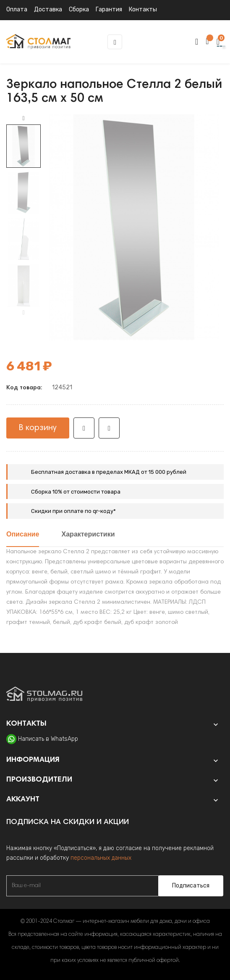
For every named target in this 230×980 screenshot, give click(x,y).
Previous (24, 313)
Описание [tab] (23, 535)
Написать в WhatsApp (48, 739)
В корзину (38, 428)
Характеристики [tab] (88, 535)
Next (24, 119)
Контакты (143, 9)
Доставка (48, 9)
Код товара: (24, 388)
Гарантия (109, 9)
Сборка (79, 9)
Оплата (17, 9)
